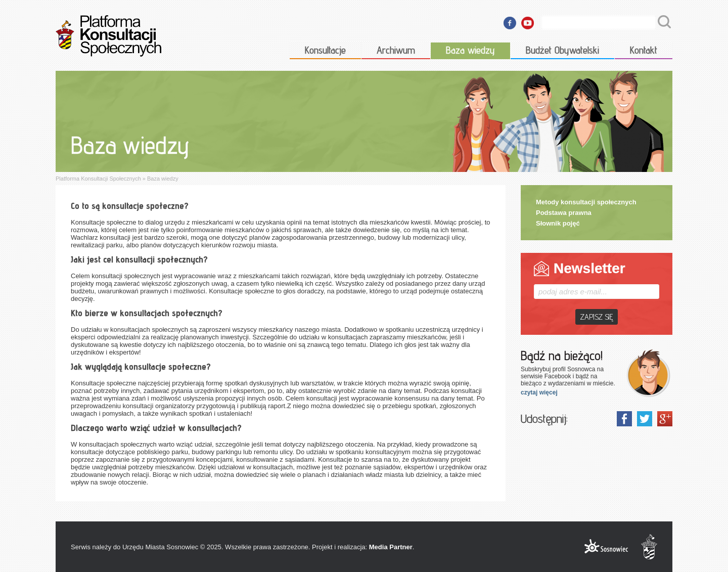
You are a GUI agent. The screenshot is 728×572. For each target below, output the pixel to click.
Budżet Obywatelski (562, 50)
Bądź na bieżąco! (562, 355)
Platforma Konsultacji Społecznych (98, 179)
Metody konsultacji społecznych (586, 202)
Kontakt (644, 50)
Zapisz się (597, 317)
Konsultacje (325, 50)
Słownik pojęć (558, 223)
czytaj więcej (539, 392)
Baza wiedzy (470, 50)
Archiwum (396, 50)
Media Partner (391, 547)
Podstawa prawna (564, 213)
